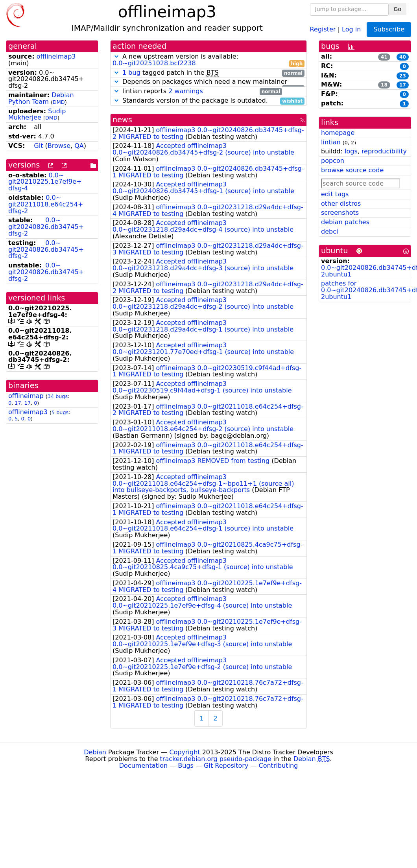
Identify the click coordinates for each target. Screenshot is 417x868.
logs (351, 151)
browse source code (352, 170)
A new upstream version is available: (208, 60)
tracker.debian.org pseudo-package (216, 759)
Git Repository (226, 766)
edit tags (335, 194)
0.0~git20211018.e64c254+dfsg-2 (46, 204)
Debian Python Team (41, 98)
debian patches (345, 222)
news (122, 120)
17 (18, 403)
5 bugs (60, 412)
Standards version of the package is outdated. (208, 101)
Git (38, 146)
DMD (59, 102)
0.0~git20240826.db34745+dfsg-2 (46, 227)
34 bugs (58, 396)
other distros (341, 204)
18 (384, 85)
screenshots (340, 213)
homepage (338, 133)
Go (398, 9)
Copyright (185, 752)
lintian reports (197, 91)
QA (79, 146)
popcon (333, 161)
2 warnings (186, 91)
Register (323, 29)
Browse (59, 146)
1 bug (131, 73)
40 (403, 57)
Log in (351, 29)
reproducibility (384, 151)
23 (403, 76)
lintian (331, 142)
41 (384, 57)
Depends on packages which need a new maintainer (208, 82)
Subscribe (389, 29)
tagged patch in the (208, 73)
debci (329, 231)
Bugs (186, 766)
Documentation (143, 766)
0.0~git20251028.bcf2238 (154, 63)
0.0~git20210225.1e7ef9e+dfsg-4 (45, 182)
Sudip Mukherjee (37, 114)
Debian (95, 752)
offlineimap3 (56, 56)
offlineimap (26, 396)
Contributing (279, 766)
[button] (116, 56)
